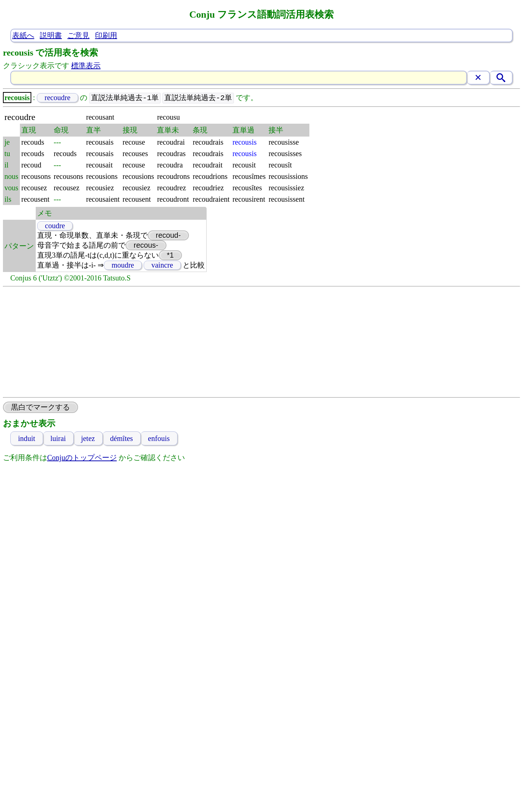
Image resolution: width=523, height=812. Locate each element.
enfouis (159, 439)
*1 (170, 255)
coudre (55, 226)
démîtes (122, 439)
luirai (58, 439)
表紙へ (23, 35)
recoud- (168, 236)
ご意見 (78, 35)
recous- (146, 246)
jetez (88, 439)
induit (27, 439)
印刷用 (106, 35)
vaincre (162, 265)
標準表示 (86, 66)
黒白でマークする (41, 407)
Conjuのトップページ (82, 458)
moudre (123, 265)
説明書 (51, 35)
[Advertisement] (261, 342)
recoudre (57, 98)
